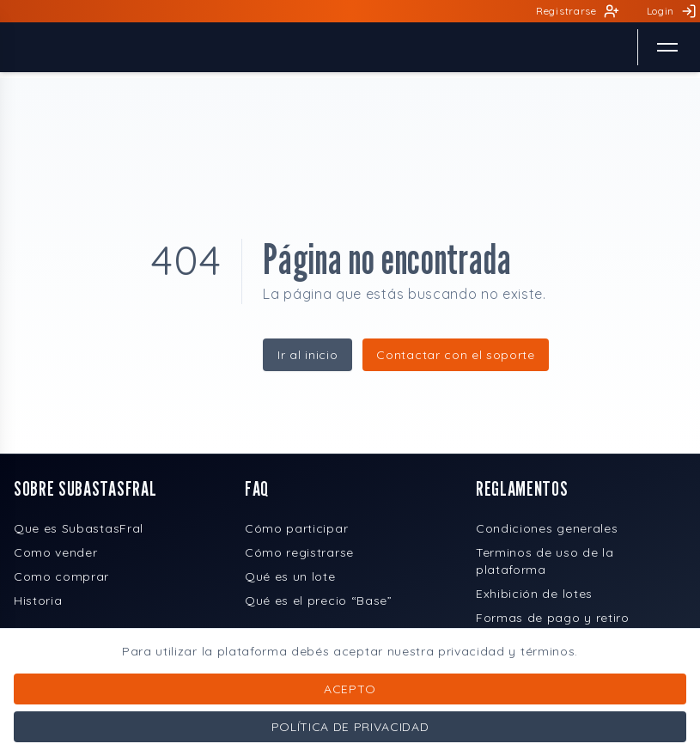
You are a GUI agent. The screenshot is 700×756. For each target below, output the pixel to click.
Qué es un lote (290, 576)
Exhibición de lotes (534, 594)
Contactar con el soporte (455, 355)
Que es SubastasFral (79, 528)
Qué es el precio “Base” (319, 601)
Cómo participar (296, 528)
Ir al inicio (307, 355)
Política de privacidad (350, 727)
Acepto (350, 689)
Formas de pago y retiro (553, 618)
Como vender (55, 552)
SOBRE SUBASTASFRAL (85, 488)
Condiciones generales (547, 528)
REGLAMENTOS (522, 488)
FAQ (257, 488)
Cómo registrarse (299, 552)
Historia (38, 601)
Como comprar (61, 576)
